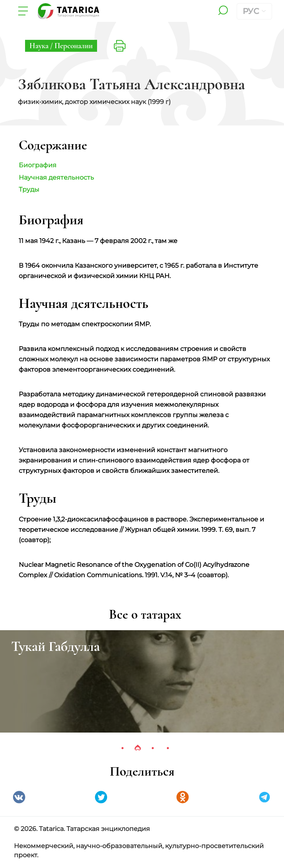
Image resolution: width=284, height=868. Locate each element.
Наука (40, 46)
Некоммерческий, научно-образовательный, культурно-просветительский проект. (139, 850)
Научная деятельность (56, 177)
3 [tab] (153, 748)
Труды (29, 189)
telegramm (265, 797)
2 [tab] (138, 748)
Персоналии (74, 46)
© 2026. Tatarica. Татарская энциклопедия (82, 829)
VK (19, 797)
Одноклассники (183, 797)
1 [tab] (123, 748)
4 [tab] (168, 748)
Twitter (101, 797)
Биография (38, 165)
